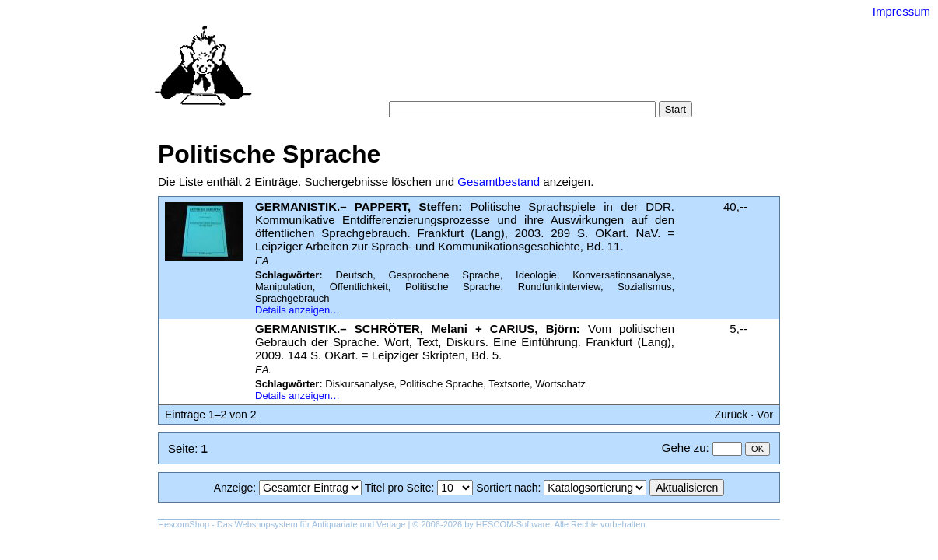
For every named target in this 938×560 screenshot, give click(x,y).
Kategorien (489, 70)
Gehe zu (684, 448)
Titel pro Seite (398, 488)
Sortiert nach (507, 488)
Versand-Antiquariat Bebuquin (523, 35)
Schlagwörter (561, 70)
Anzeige (234, 488)
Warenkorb (435, 85)
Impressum (901, 11)
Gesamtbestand (499, 182)
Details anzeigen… (297, 310)
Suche (434, 70)
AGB (486, 85)
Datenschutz (540, 85)
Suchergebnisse (646, 70)
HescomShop (184, 524)
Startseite (383, 70)
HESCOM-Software (513, 524)
